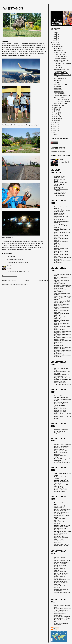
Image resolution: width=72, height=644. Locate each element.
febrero (57, 119)
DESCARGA (58, 90)
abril (56, 115)
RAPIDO (57, 82)
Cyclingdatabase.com (61, 189)
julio (56, 109)
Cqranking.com (59, 184)
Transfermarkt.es (60, 195)
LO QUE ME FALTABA (61, 73)
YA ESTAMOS (13, 8)
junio (56, 111)
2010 (54, 124)
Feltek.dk (57, 186)
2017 (54, 33)
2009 (54, 126)
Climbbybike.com (60, 194)
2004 (54, 134)
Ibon (8, 266)
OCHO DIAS (58, 67)
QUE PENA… (58, 65)
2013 (54, 41)
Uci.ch (56, 181)
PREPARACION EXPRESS (63, 64)
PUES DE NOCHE (60, 58)
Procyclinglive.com (60, 179)
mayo (56, 113)
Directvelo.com (59, 178)
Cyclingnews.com (60, 176)
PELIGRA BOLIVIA (60, 78)
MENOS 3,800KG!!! (60, 97)
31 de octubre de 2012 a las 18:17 (17, 263)
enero (56, 121)
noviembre (58, 47)
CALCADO (57, 86)
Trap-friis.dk (58, 190)
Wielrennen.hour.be (60, 192)
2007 (54, 130)
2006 (54, 132)
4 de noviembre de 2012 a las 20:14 (18, 271)
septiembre (58, 105)
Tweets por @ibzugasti (58, 152)
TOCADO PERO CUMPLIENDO (59, 93)
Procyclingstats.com (61, 182)
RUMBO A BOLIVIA (60, 52)
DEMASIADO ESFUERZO (62, 95)
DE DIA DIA (58, 88)
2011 (54, 123)
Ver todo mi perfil (64, 162)
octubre (57, 48)
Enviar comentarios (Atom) (20, 284)
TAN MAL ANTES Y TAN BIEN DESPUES (62, 70)
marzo (57, 117)
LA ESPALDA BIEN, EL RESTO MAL (61, 61)
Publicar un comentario (10, 276)
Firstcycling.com (59, 187)
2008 (54, 128)
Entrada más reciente (9, 280)
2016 (54, 35)
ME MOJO (57, 80)
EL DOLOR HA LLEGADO (62, 101)
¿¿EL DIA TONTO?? (60, 56)
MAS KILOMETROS (60, 103)
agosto (57, 107)
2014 (54, 39)
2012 (54, 43)
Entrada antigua (43, 280)
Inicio (27, 280)
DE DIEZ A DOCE (60, 54)
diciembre (58, 45)
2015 (54, 37)
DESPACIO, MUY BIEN (61, 99)
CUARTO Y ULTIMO (60, 84)
